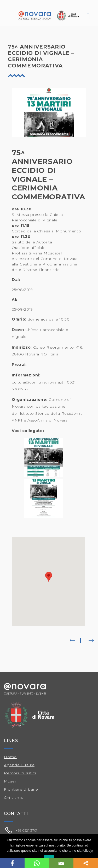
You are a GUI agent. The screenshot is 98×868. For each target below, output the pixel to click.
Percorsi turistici (20, 773)
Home (10, 757)
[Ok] (91, 851)
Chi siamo (14, 797)
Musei (10, 781)
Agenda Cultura (19, 765)
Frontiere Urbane (21, 789)
